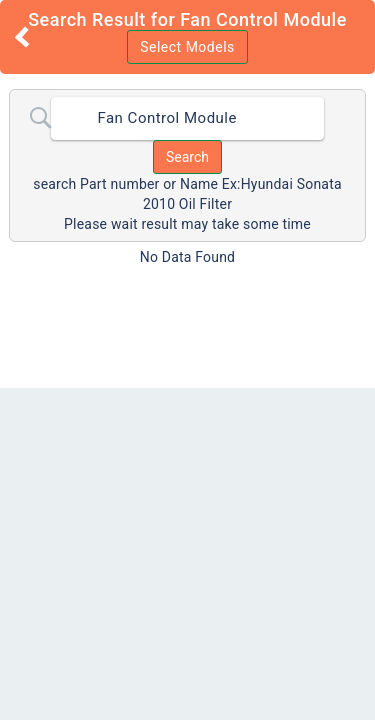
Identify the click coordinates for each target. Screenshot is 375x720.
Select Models (187, 47)
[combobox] (187, 118)
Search (187, 157)
